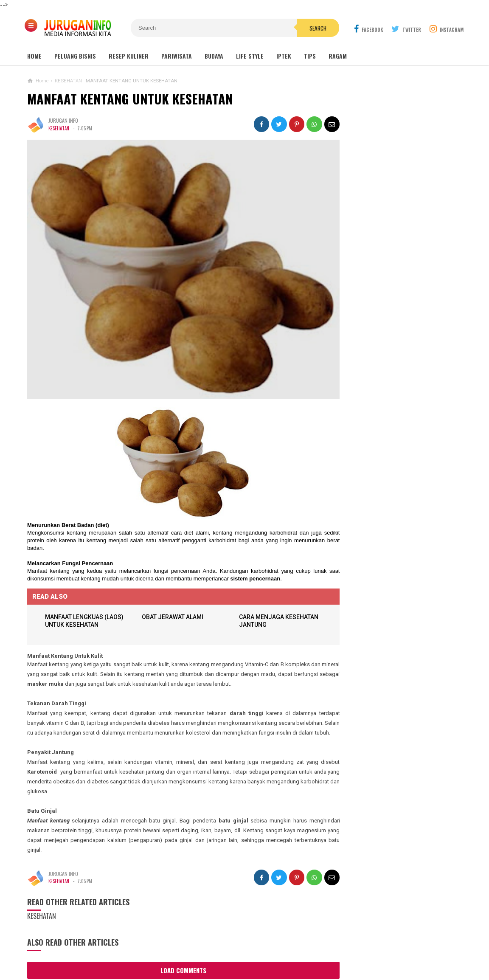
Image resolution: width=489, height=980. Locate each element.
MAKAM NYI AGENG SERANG (382, 257)
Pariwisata (177, 56)
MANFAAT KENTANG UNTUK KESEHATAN (130, 99)
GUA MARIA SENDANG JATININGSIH (390, 289)
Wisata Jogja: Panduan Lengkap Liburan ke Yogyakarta (399, 238)
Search (292, 28)
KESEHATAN (59, 128)
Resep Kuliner (129, 56)
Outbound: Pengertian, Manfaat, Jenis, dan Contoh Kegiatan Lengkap (399, 309)
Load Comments (176, 967)
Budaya (214, 56)
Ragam (338, 56)
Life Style (250, 56)
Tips (310, 56)
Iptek (284, 56)
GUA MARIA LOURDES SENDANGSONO (393, 273)
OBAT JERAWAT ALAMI (170, 604)
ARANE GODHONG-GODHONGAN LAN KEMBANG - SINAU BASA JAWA (389, 492)
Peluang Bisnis (75, 56)
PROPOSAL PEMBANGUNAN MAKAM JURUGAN (405, 427)
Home (34, 56)
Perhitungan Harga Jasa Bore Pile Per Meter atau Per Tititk (389, 525)
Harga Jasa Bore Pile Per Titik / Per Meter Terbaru (392, 558)
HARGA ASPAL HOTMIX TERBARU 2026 (385, 458)
